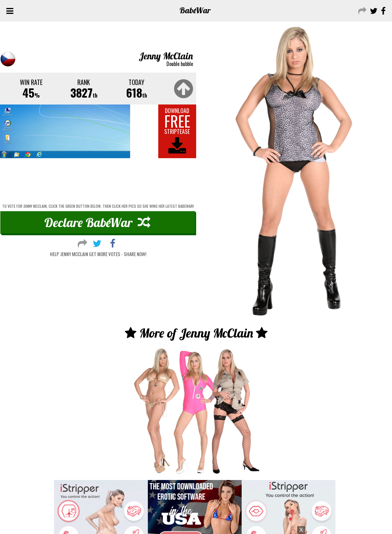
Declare (97, 222)
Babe (195, 10)
